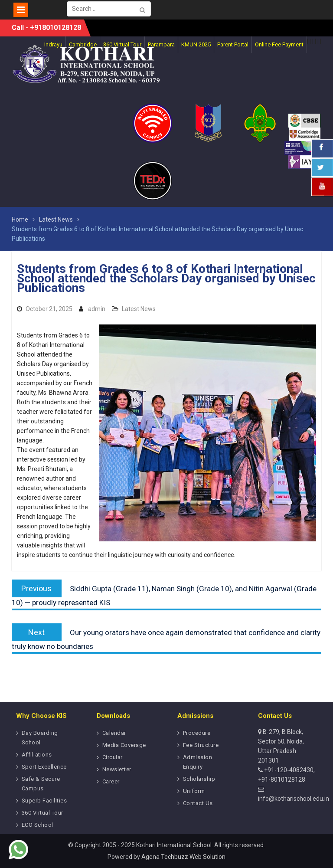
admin (97, 309)
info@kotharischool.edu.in (294, 799)
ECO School (38, 825)
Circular (113, 757)
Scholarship (199, 779)
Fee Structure (201, 745)
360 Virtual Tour (42, 813)
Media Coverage (124, 745)
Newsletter (117, 769)
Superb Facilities (44, 801)
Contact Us (198, 803)
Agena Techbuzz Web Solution (183, 857)
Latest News (139, 309)
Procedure (197, 733)
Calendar (114, 733)
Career (111, 781)
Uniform (194, 791)
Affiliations (37, 755)
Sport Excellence (44, 767)
